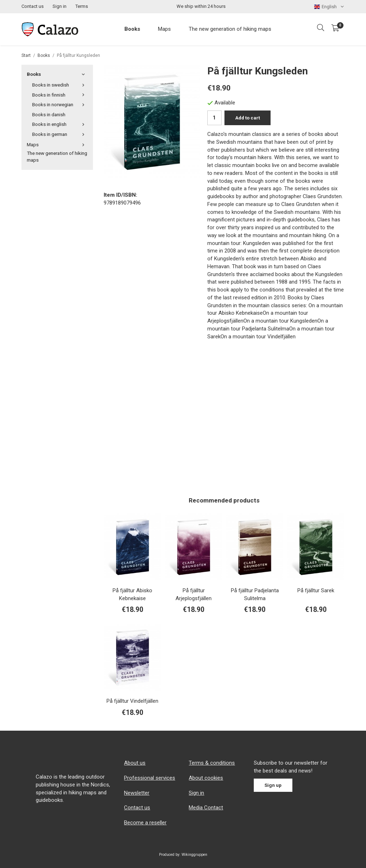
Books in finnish (60, 95)
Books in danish (49, 114)
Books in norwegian (60, 104)
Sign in (60, 6)
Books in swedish (60, 85)
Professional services (150, 778)
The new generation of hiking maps (230, 29)
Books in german (60, 134)
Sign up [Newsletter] (273, 785)
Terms (82, 6)
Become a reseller (145, 823)
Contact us (33, 6)
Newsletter (137, 793)
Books (132, 29)
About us (135, 763)
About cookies (206, 778)
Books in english (60, 124)
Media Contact (206, 808)
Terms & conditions (212, 763)
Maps (164, 29)
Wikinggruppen (194, 855)
